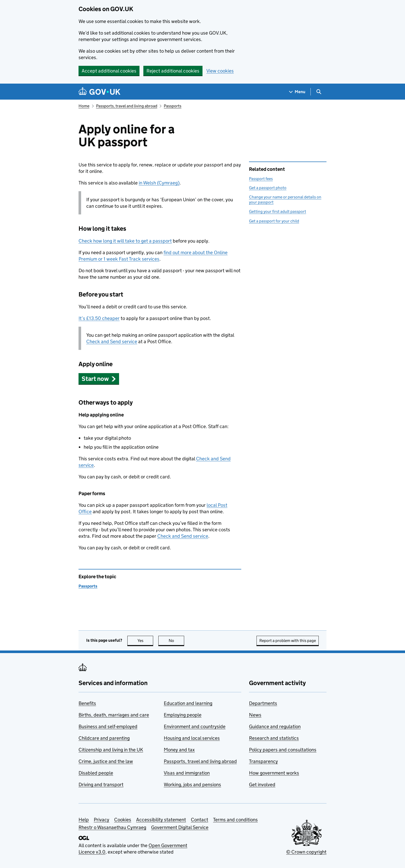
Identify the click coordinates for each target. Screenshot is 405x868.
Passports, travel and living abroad (127, 106)
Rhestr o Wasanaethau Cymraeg (112, 827)
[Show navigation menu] (297, 92)
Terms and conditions (235, 820)
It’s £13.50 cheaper (99, 318)
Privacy (102, 820)
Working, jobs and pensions (192, 785)
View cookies (220, 71)
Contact (200, 820)
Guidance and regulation (275, 726)
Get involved (262, 785)
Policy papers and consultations (283, 750)
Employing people (183, 715)
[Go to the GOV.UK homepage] (99, 92)
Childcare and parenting (104, 738)
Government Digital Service (180, 827)
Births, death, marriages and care (114, 715)
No (177, 641)
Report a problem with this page (288, 641)
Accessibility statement (161, 820)
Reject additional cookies (173, 71)
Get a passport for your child (274, 221)
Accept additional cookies (109, 71)
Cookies (123, 820)
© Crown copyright (306, 852)
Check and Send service (112, 341)
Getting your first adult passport (278, 211)
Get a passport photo (268, 188)
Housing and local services (192, 738)
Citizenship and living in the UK (111, 750)
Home (84, 106)
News (255, 715)
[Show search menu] (319, 92)
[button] (99, 379)
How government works (274, 773)
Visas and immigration (187, 773)
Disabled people (96, 773)
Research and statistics (274, 738)
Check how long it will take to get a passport (125, 241)
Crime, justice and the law (106, 761)
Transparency (263, 761)
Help (84, 820)
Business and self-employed (108, 726)
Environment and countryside (195, 726)
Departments (263, 703)
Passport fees (261, 179)
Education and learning (188, 703)
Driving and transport (101, 785)
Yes (145, 641)
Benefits (87, 703)
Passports (173, 106)
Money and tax (179, 750)
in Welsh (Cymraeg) (159, 183)
